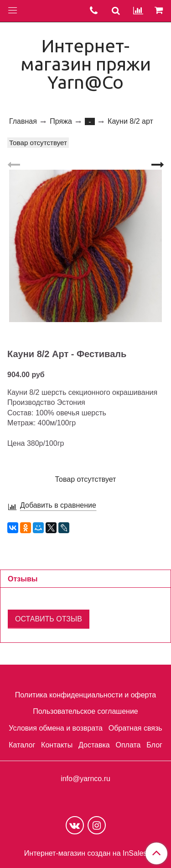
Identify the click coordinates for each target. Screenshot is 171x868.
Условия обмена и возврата (56, 728)
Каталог (22, 745)
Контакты (57, 745)
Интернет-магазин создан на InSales (86, 853)
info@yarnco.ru (85, 779)
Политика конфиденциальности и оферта (85, 695)
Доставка (94, 745)
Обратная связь (135, 728)
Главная (23, 121)
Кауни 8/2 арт (130, 121)
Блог (154, 745)
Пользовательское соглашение (85, 711)
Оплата (128, 745)
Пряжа (61, 121)
